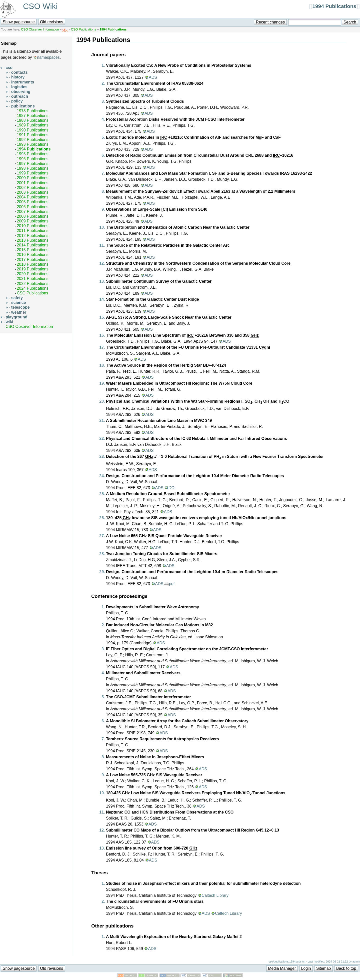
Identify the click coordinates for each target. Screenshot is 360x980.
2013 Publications (32, 240)
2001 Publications (32, 183)
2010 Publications (32, 226)
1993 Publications (32, 144)
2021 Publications (32, 279)
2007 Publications (32, 212)
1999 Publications (32, 173)
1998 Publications (32, 168)
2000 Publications (32, 178)
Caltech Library (215, 895)
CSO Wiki (40, 6)
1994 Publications (334, 6)
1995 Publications (32, 154)
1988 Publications (32, 120)
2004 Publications (32, 197)
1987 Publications (32, 116)
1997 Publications (32, 164)
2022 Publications (32, 284)
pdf (172, 584)
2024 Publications (32, 288)
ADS (153, 77)
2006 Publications (32, 207)
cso (65, 29)
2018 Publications (32, 264)
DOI (172, 488)
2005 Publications (32, 202)
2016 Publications (32, 255)
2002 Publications (32, 188)
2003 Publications (32, 192)
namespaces (48, 57)
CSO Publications (83, 29)
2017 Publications (32, 260)
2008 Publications (32, 216)
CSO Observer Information (40, 29)
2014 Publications (32, 245)
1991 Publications (32, 135)
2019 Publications (32, 269)
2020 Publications (32, 274)
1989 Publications (32, 125)
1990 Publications (32, 130)
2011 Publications (32, 231)
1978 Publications (32, 111)
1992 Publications (32, 140)
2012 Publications (32, 236)
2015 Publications (32, 250)
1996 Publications (32, 159)
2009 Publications (32, 221)
